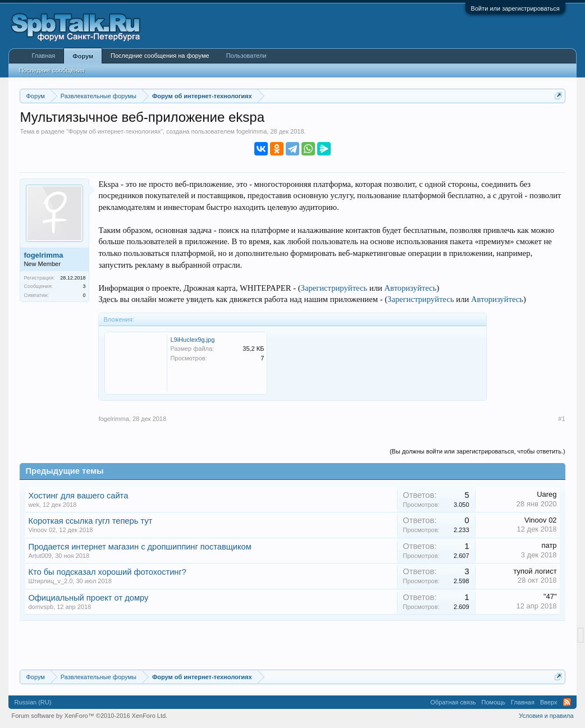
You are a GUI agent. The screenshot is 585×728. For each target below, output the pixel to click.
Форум (83, 56)
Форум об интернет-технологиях (115, 131)
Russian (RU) (33, 702)
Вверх (549, 702)
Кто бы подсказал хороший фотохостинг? (107, 572)
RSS (567, 702)
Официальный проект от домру (88, 598)
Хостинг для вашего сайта (78, 496)
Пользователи (246, 56)
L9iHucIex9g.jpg (192, 340)
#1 (561, 419)
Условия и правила (546, 716)
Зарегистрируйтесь (334, 288)
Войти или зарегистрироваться (515, 8)
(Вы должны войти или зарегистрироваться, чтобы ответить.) (477, 451)
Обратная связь (453, 702)
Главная (43, 56)
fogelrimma (252, 131)
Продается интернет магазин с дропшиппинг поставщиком (140, 547)
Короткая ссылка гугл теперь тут (90, 521)
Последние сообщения (51, 70)
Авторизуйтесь (411, 288)
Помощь (494, 702)
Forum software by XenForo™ (89, 716)
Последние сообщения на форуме (160, 56)
